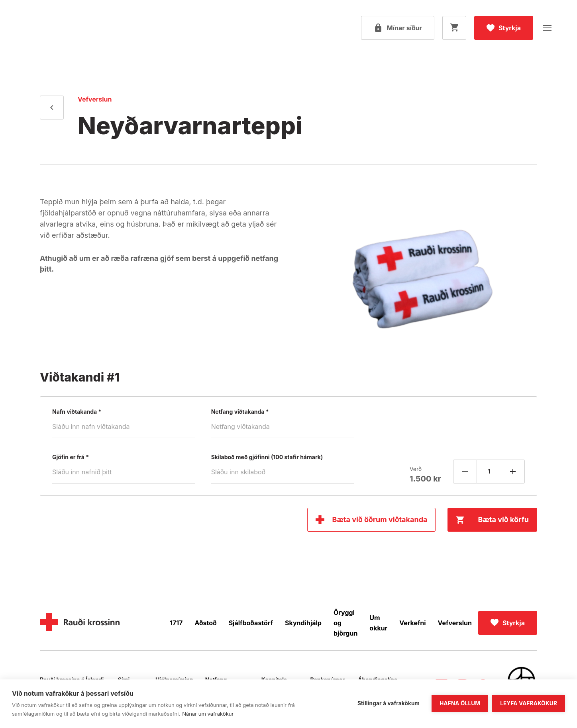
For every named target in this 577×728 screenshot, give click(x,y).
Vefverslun (455, 623)
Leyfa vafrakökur (529, 703)
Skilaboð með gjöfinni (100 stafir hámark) (267, 457)
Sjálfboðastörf (251, 623)
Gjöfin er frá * (71, 457)
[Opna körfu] (454, 28)
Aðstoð (205, 623)
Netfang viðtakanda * (240, 412)
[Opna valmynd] (547, 28)
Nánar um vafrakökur (208, 714)
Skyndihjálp (303, 623)
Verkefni (412, 623)
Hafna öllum (460, 703)
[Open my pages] (398, 28)
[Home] (80, 623)
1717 (176, 623)
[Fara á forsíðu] (58, 28)
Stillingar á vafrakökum (389, 703)
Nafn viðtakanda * (77, 412)
